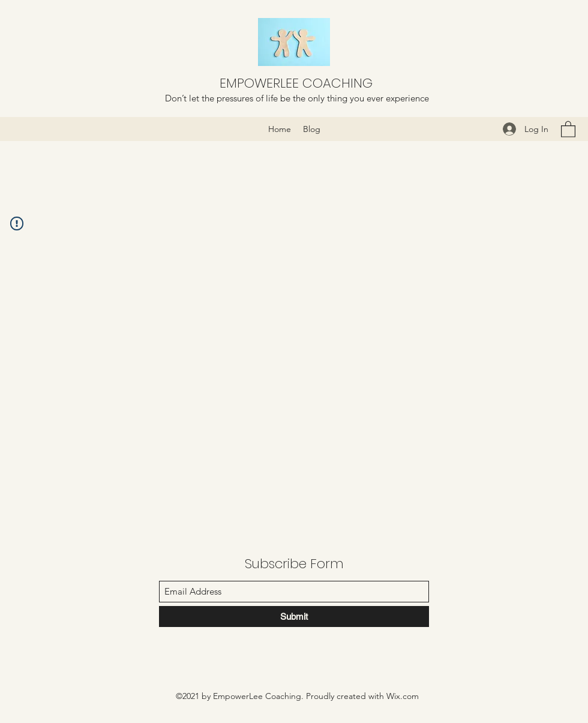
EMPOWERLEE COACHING (296, 83)
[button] (568, 129)
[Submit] (294, 616)
